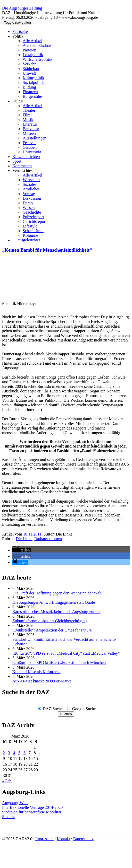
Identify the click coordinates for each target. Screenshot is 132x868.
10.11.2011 (33, 534)
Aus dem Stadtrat (37, 45)
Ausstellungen (35, 138)
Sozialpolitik (33, 82)
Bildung (29, 87)
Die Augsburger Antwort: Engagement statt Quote (54, 602)
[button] (22, 550)
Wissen (29, 208)
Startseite (20, 32)
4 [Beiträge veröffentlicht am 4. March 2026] (14, 753)
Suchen (66, 714)
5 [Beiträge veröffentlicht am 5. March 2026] (19, 753)
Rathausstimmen (48, 539)
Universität (32, 152)
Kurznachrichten (26, 157)
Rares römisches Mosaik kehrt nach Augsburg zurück (56, 612)
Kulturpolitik (34, 78)
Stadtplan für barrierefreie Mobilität (32, 812)
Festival (29, 143)
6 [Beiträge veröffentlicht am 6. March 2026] (24, 753)
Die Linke (24, 539)
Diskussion (32, 198)
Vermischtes (22, 170)
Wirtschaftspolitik (38, 59)
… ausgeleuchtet (26, 240)
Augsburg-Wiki (15, 803)
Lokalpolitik (33, 55)
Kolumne (30, 235)
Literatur (30, 124)
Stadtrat (9, 817)
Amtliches (31, 189)
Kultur (18, 101)
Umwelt (29, 73)
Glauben (30, 147)
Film (27, 115)
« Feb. (7, 781)
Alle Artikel (32, 41)
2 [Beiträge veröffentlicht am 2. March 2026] (4, 753)
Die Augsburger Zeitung (22, 8)
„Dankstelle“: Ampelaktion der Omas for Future (52, 630)
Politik (18, 36)
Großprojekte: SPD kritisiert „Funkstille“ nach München (59, 663)
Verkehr (29, 64)
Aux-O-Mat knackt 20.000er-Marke (42, 681)
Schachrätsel (33, 231)
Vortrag (29, 194)
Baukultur (31, 129)
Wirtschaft (31, 180)
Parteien (29, 50)
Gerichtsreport (35, 221)
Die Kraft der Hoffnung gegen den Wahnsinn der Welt (57, 593)
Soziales (30, 184)
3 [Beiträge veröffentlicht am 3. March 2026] (9, 753)
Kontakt (63, 839)
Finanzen (30, 92)
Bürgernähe (32, 96)
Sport (17, 161)
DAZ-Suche (53, 709)
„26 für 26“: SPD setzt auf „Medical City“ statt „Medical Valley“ (66, 653)
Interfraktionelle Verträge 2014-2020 (32, 807)
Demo (28, 203)
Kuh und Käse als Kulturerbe (36, 672)
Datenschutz (83, 839)
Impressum (44, 839)
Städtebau (31, 69)
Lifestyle (30, 226)
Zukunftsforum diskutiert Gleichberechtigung (50, 621)
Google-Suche (84, 709)
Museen (29, 133)
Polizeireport (33, 217)
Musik (28, 120)
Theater (29, 110)
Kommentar (22, 166)
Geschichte (32, 212)
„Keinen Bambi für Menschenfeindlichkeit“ (47, 250)
